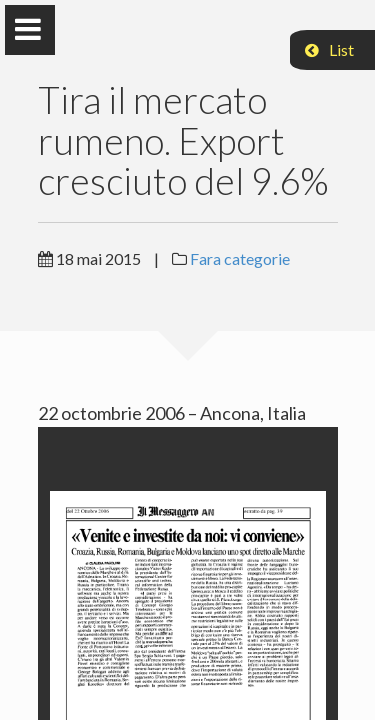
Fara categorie (240, 258)
